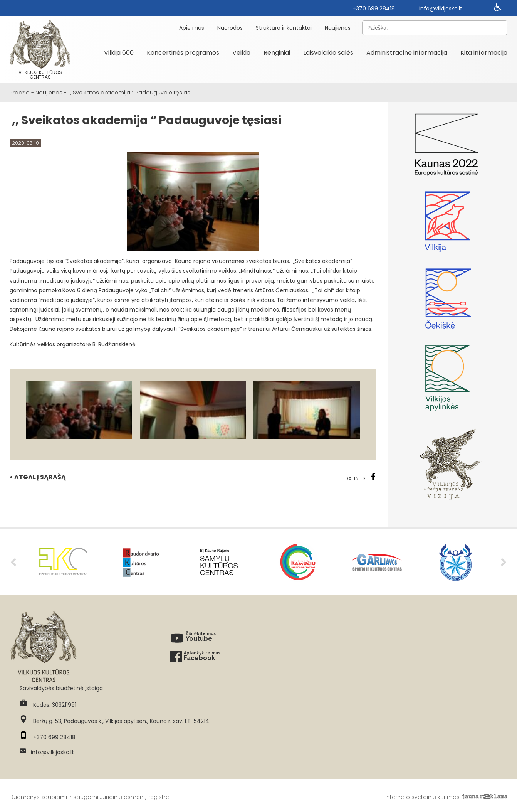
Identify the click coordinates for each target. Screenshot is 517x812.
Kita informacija (484, 53)
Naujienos (338, 28)
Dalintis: (360, 478)
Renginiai (277, 53)
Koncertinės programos (183, 53)
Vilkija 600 (119, 53)
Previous (13, 562)
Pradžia (20, 93)
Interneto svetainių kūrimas (422, 797)
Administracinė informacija (407, 53)
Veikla (241, 53)
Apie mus (192, 28)
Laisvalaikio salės (328, 53)
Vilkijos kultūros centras (40, 50)
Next (504, 562)
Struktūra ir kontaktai (284, 28)
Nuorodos (230, 28)
